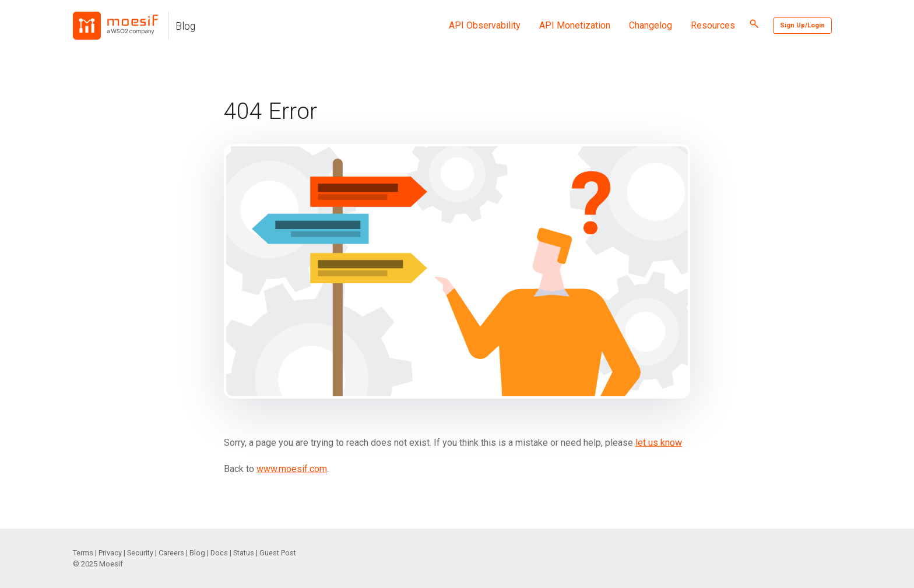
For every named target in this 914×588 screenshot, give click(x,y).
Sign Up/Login (802, 25)
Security (140, 553)
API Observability (485, 25)
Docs (219, 553)
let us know (659, 443)
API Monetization (575, 25)
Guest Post (278, 553)
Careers (171, 553)
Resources (713, 25)
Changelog (651, 25)
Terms (83, 553)
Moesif (111, 564)
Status (244, 553)
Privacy (110, 553)
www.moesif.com (292, 469)
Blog (185, 26)
